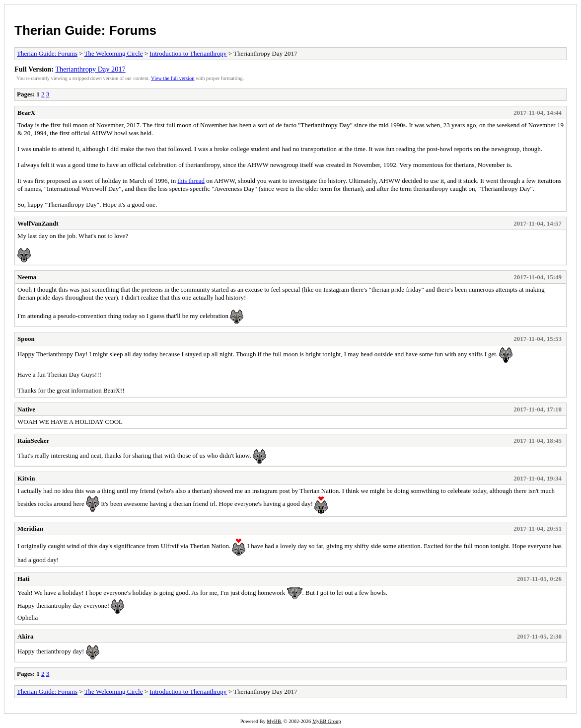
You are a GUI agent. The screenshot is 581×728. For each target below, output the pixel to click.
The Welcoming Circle (114, 53)
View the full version (173, 78)
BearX (26, 113)
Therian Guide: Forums (85, 30)
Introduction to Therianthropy (188, 53)
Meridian (30, 528)
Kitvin (26, 478)
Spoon (26, 339)
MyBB (274, 721)
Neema (27, 277)
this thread (191, 181)
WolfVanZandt (38, 223)
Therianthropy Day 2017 (90, 69)
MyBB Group (327, 721)
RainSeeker (33, 441)
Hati (24, 579)
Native (26, 409)
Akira (26, 636)
